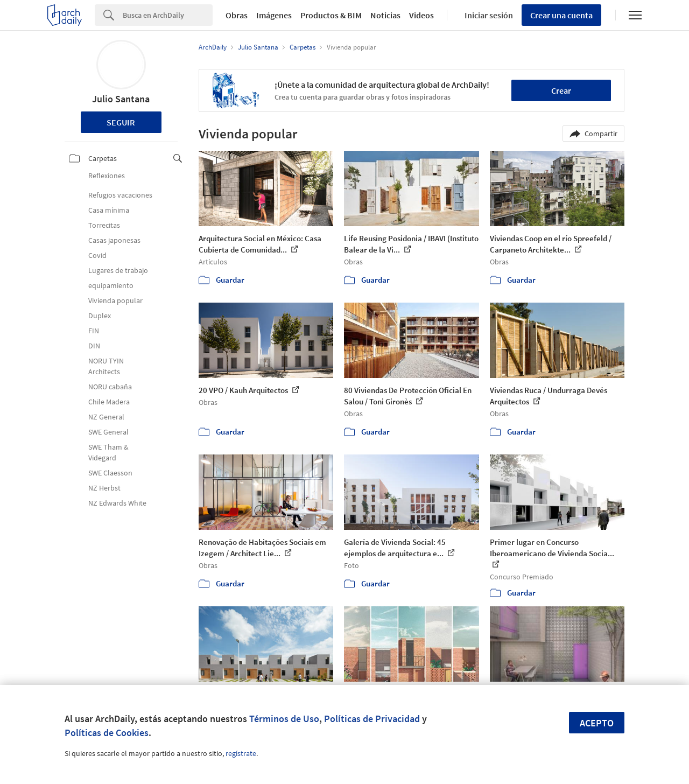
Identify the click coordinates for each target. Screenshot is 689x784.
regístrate (241, 753)
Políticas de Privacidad (372, 719)
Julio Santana (121, 99)
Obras (237, 15)
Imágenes (274, 15)
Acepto (597, 723)
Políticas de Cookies (107, 733)
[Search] (168, 15)
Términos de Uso (284, 719)
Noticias (385, 15)
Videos (421, 15)
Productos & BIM (331, 15)
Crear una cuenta (561, 15)
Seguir (121, 122)
